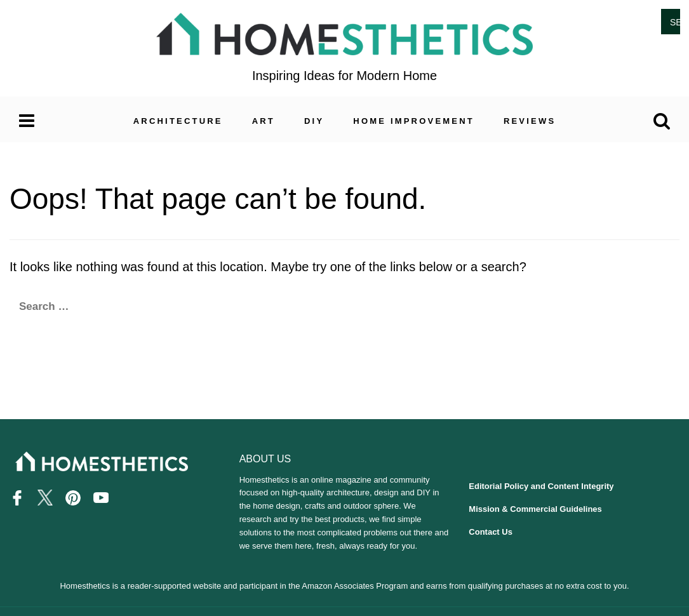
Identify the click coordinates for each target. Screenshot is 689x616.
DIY (314, 121)
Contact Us (491, 532)
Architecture (178, 121)
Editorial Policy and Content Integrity (541, 486)
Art (264, 121)
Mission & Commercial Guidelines (535, 509)
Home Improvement (414, 121)
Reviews (530, 121)
